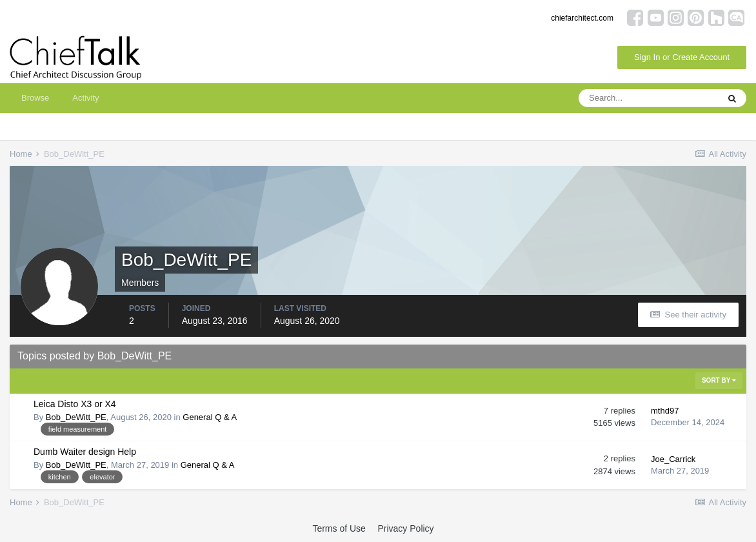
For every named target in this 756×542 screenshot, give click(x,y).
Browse (35, 98)
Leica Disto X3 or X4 (75, 404)
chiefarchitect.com (582, 18)
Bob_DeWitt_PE (76, 417)
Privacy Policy (405, 528)
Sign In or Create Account (682, 57)
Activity (85, 98)
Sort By (719, 380)
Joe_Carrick (673, 459)
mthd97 (665, 411)
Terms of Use (339, 528)
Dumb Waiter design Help (85, 452)
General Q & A (210, 417)
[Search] (648, 98)
